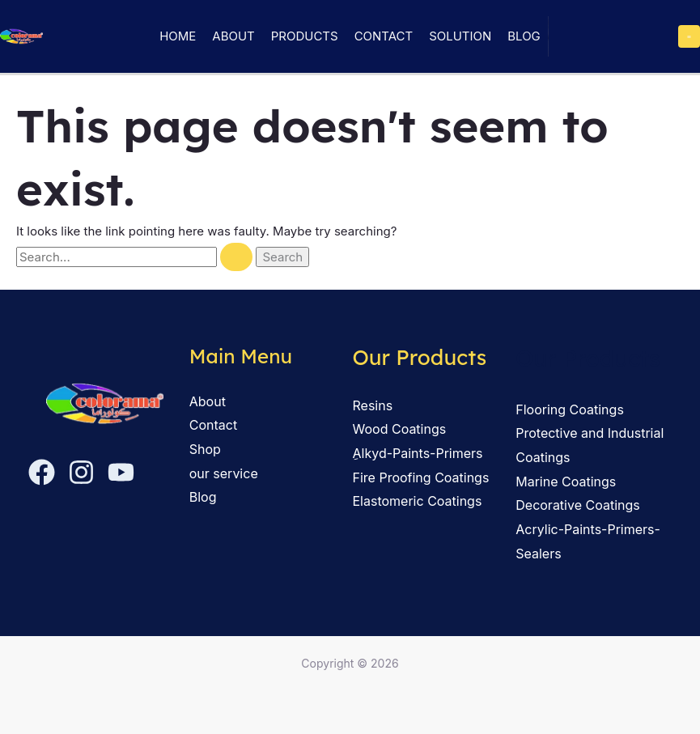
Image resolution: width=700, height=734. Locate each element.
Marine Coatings (566, 482)
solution (460, 36)
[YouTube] (121, 472)
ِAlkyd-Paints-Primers (418, 453)
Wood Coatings (400, 429)
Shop (205, 449)
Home (178, 36)
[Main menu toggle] (689, 36)
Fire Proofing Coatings (421, 477)
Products (305, 36)
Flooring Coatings (570, 409)
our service (224, 473)
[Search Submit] (236, 257)
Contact (384, 36)
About (233, 36)
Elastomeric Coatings (418, 501)
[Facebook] (42, 472)
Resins (373, 405)
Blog (524, 36)
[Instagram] (81, 472)
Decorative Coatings (577, 505)
